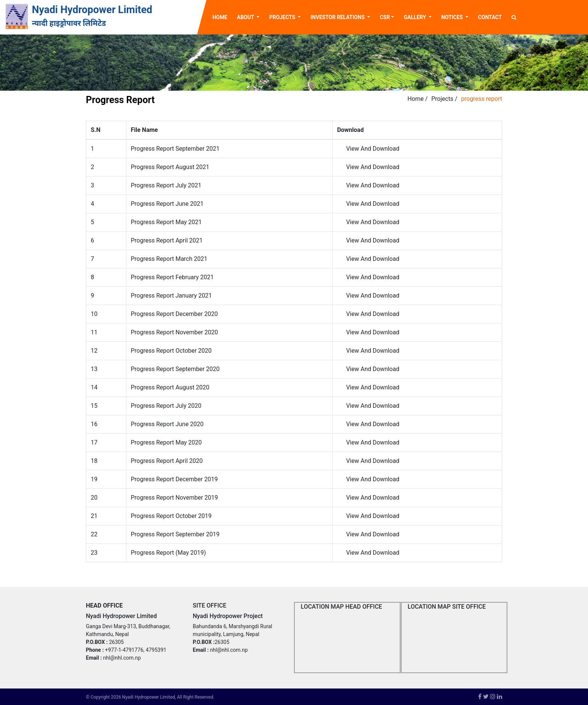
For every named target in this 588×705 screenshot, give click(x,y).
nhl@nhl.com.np (122, 658)
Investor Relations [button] (338, 17)
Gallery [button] (416, 17)
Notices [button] (453, 17)
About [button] (246, 17)
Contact (490, 17)
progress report (481, 99)
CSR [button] (385, 17)
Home (222, 17)
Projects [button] (283, 17)
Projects (442, 99)
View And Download (373, 149)
